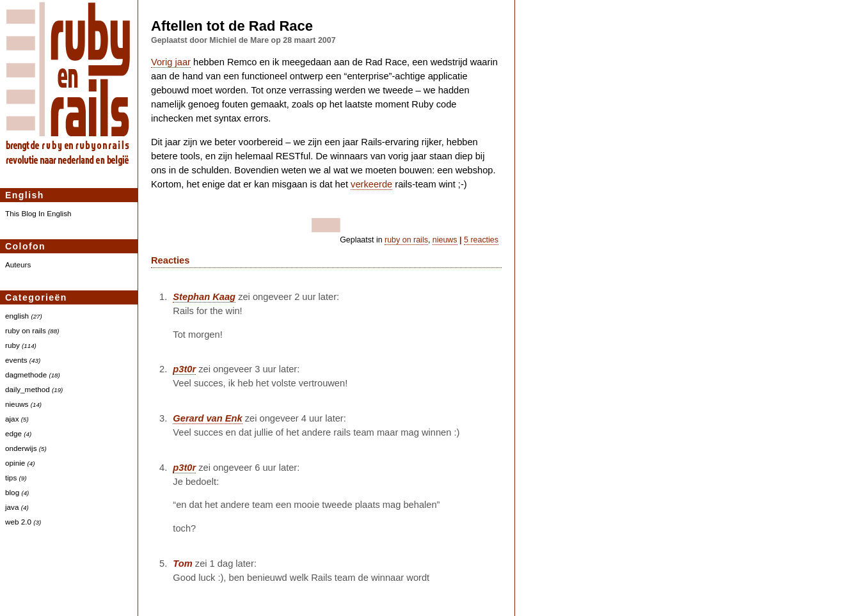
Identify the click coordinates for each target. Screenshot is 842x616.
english (17, 316)
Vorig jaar (171, 62)
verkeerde (371, 184)
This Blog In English (38, 213)
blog (12, 492)
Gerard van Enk (207, 418)
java (12, 507)
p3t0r (184, 369)
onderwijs (21, 448)
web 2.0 (18, 522)
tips (11, 478)
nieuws (17, 404)
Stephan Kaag (204, 297)
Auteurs (18, 265)
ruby (12, 345)
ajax (12, 419)
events (16, 360)
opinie (15, 463)
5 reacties (481, 240)
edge (13, 433)
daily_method (28, 389)
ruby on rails (26, 330)
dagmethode (26, 375)
